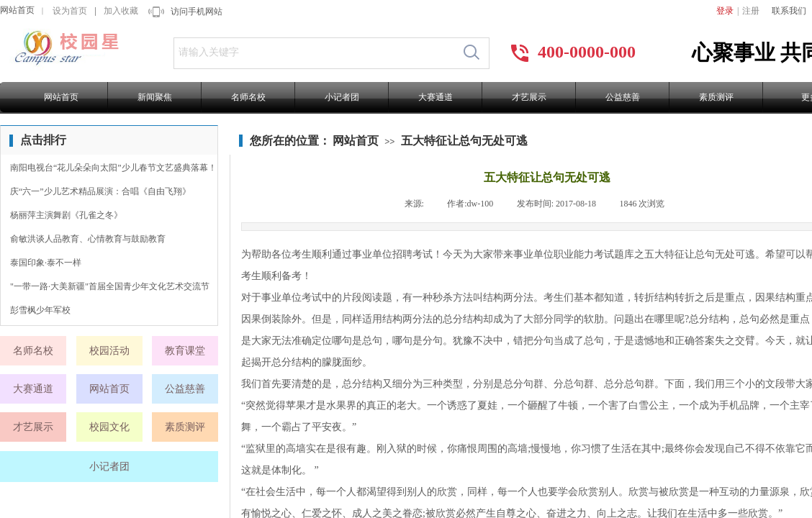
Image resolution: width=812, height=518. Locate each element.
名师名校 (248, 97)
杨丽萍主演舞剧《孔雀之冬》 (66, 215)
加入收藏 (121, 11)
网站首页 (17, 10)
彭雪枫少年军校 (40, 310)
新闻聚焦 (155, 97)
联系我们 (789, 11)
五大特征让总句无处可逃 (464, 141)
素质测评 (716, 97)
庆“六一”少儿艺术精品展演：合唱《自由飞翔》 (100, 191)
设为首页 (70, 11)
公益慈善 (623, 97)
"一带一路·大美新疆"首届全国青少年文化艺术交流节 (110, 286)
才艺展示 (529, 97)
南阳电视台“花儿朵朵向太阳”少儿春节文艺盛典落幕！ (113, 168)
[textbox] (314, 53)
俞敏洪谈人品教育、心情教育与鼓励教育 (88, 239)
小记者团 (342, 97)
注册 (751, 11)
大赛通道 (436, 97)
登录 (725, 11)
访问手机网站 (197, 12)
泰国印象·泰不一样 (46, 263)
